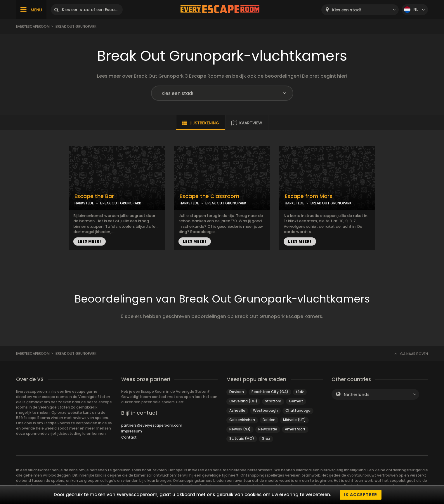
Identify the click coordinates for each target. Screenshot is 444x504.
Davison (237, 392)
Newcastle (268, 429)
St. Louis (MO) (242, 438)
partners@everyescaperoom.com (152, 425)
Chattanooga (298, 410)
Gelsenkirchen (242, 420)
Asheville (237, 410)
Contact (129, 437)
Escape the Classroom (209, 196)
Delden (269, 420)
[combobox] (360, 10)
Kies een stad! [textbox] (347, 10)
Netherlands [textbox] (357, 395)
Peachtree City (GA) (270, 392)
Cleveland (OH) (243, 401)
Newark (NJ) (240, 429)
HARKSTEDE (84, 203)
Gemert (296, 401)
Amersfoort (295, 429)
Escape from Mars (309, 196)
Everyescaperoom (33, 26)
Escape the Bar (94, 196)
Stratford (273, 401)
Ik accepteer (361, 495)
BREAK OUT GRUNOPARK (121, 203)
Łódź (300, 392)
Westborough (265, 410)
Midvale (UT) (294, 420)
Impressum (132, 431)
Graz (266, 438)
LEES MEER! (90, 241)
